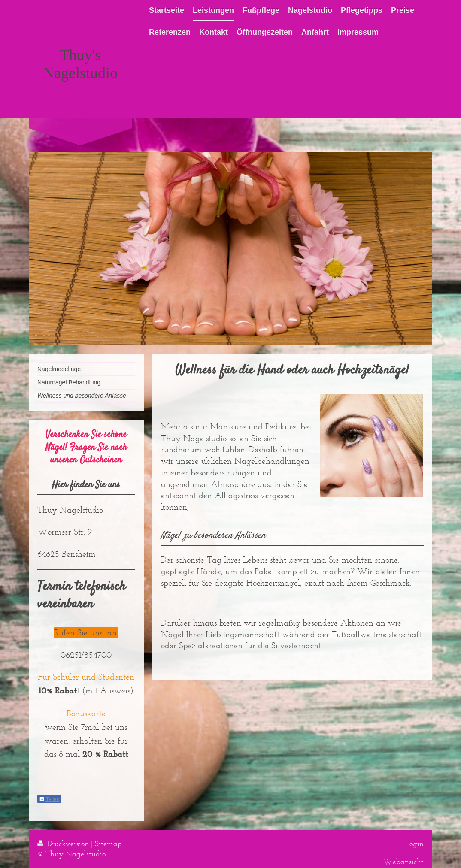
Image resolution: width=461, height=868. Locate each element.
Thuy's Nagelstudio (80, 64)
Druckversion (64, 844)
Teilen (49, 799)
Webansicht (403, 862)
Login (414, 844)
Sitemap (108, 844)
